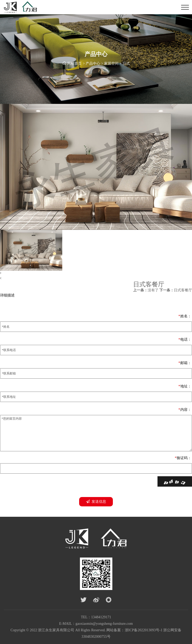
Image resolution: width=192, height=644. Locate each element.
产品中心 (93, 64)
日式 (126, 64)
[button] (96, 273)
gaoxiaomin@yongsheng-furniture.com (104, 624)
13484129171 (101, 617)
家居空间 (111, 64)
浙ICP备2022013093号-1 (144, 630)
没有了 (146, 290)
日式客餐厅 (176, 290)
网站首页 (74, 64)
